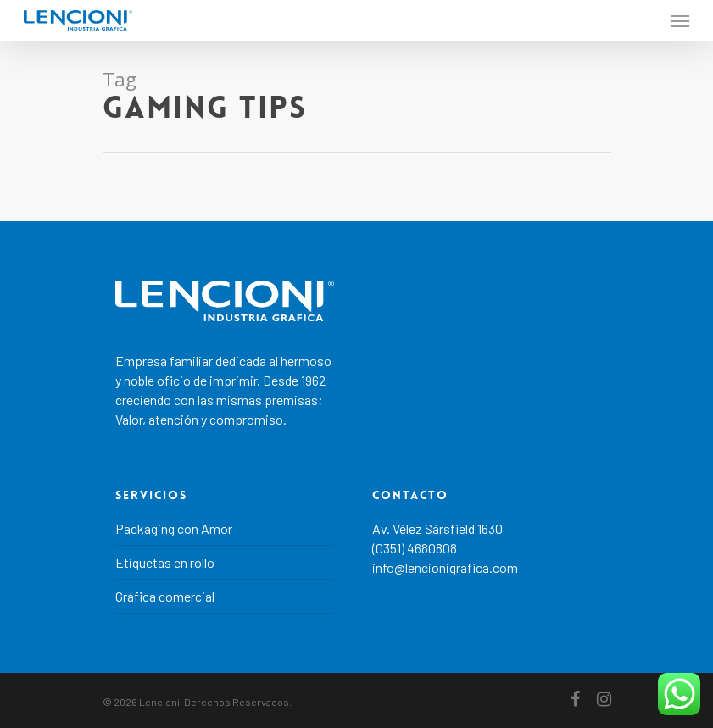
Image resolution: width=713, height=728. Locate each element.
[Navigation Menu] (680, 20)
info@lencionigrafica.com (445, 567)
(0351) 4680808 (415, 548)
